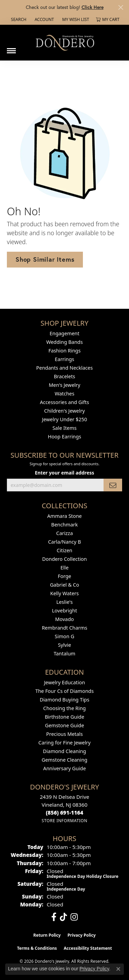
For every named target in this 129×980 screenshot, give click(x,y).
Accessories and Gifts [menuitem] (64, 402)
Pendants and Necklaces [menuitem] (64, 368)
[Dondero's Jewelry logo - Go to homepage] (65, 42)
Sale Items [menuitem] (64, 428)
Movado (64, 619)
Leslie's (65, 602)
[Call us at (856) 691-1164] (64, 813)
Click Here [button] (93, 7)
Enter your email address (64, 473)
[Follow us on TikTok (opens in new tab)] (63, 917)
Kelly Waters (64, 593)
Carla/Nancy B (65, 542)
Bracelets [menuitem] (64, 376)
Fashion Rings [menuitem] (65, 351)
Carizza (64, 533)
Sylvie (64, 645)
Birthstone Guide (64, 717)
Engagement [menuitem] (64, 333)
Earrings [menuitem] (64, 359)
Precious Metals (64, 734)
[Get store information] (64, 821)
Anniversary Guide (64, 768)
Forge (64, 576)
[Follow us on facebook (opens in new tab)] (54, 917)
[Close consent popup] (118, 969)
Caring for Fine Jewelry (65, 743)
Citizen (65, 550)
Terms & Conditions (37, 948)
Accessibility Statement (88, 948)
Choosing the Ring (65, 708)
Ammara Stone (64, 516)
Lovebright (64, 611)
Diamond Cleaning (64, 751)
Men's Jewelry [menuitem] (65, 385)
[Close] (121, 7)
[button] (18, 20)
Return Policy (47, 935)
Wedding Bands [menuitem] (64, 342)
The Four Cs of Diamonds (65, 691)
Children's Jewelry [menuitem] (64, 411)
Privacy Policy (82, 935)
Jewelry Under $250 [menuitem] (64, 419)
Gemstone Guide (65, 725)
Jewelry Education (64, 682)
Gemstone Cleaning (64, 760)
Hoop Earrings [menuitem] (64, 437)
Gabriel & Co (64, 585)
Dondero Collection (65, 559)
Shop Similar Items (45, 259)
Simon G (64, 636)
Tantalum (64, 654)
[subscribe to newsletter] (113, 485)
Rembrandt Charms (64, 628)
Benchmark (64, 525)
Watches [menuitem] (64, 394)
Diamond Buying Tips (64, 700)
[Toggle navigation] (11, 48)
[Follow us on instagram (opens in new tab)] (74, 917)
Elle (65, 568)
